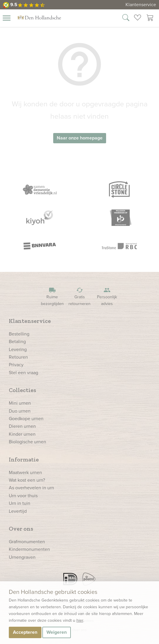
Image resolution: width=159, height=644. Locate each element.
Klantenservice (141, 5)
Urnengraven (22, 557)
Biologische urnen (27, 442)
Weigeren (57, 632)
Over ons (21, 529)
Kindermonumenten (29, 549)
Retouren (18, 357)
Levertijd (18, 511)
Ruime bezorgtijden (52, 297)
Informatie (24, 459)
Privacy (16, 365)
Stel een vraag (24, 373)
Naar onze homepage (80, 138)
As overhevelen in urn (31, 488)
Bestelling (19, 334)
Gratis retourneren (80, 297)
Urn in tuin (20, 503)
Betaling (17, 341)
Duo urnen (20, 411)
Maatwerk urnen (25, 472)
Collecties (22, 390)
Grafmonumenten (27, 542)
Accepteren (25, 632)
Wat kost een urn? (27, 480)
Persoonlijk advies (107, 297)
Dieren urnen (22, 426)
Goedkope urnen (26, 419)
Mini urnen (20, 403)
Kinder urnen (22, 434)
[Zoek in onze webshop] (126, 18)
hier (80, 620)
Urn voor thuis (23, 496)
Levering (18, 349)
